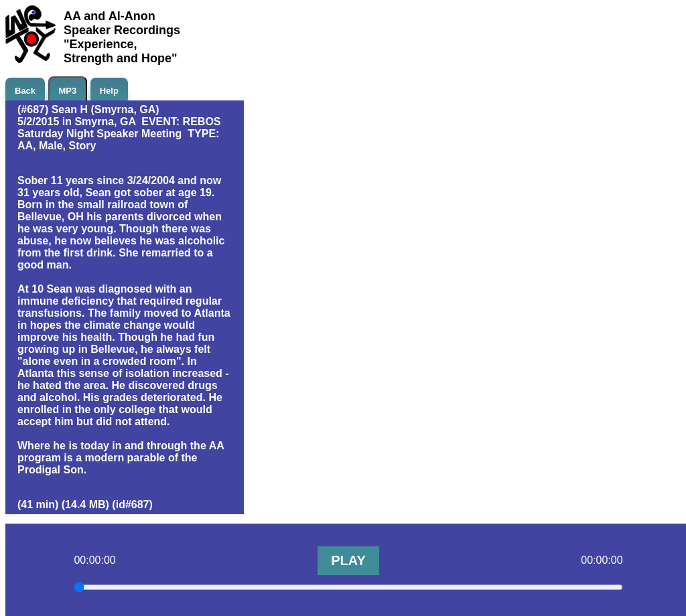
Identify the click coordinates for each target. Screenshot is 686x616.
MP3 (68, 91)
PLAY (348, 560)
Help (109, 91)
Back (25, 91)
